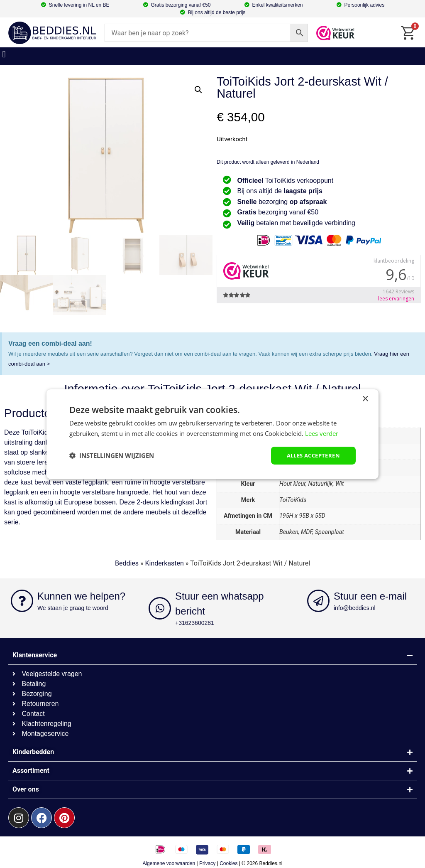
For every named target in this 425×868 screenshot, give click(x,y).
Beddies (127, 563)
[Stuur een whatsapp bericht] (160, 608)
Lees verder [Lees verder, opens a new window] (322, 433)
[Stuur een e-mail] (318, 601)
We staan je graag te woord (73, 608)
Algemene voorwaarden (169, 863)
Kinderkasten (165, 563)
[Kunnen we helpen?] (22, 601)
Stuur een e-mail (370, 596)
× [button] (365, 398)
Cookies (228, 863)
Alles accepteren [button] (311, 455)
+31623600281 (195, 623)
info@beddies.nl (355, 608)
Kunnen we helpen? (81, 596)
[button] (4, 54)
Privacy (207, 863)
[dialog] (212, 434)
